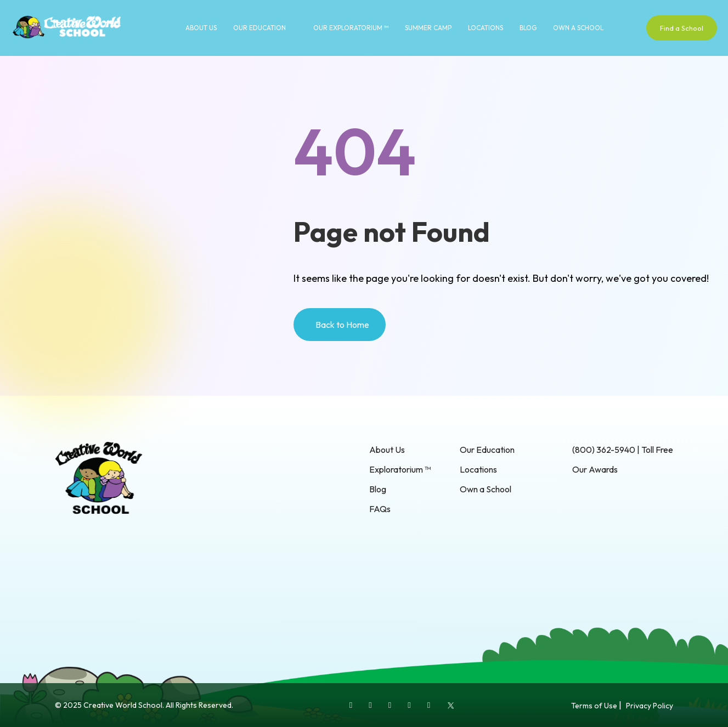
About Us (201, 28)
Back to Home (342, 325)
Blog (528, 28)
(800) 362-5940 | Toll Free (623, 450)
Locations (486, 28)
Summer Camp (428, 28)
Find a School (682, 28)
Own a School (578, 28)
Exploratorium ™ (400, 469)
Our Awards (595, 469)
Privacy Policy (650, 706)
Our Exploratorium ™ (351, 28)
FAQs (380, 509)
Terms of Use (594, 706)
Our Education (259, 28)
